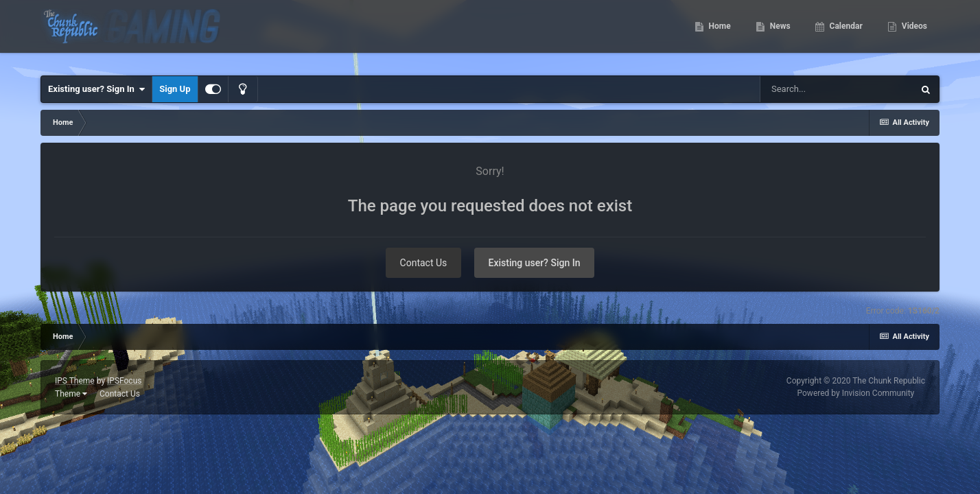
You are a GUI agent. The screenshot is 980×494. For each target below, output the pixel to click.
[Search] (837, 89)
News (779, 34)
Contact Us (424, 263)
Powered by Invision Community (856, 393)
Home (719, 34)
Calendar (845, 34)
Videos (913, 34)
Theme (71, 394)
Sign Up (175, 89)
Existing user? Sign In (96, 89)
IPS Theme (75, 381)
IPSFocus (124, 381)
